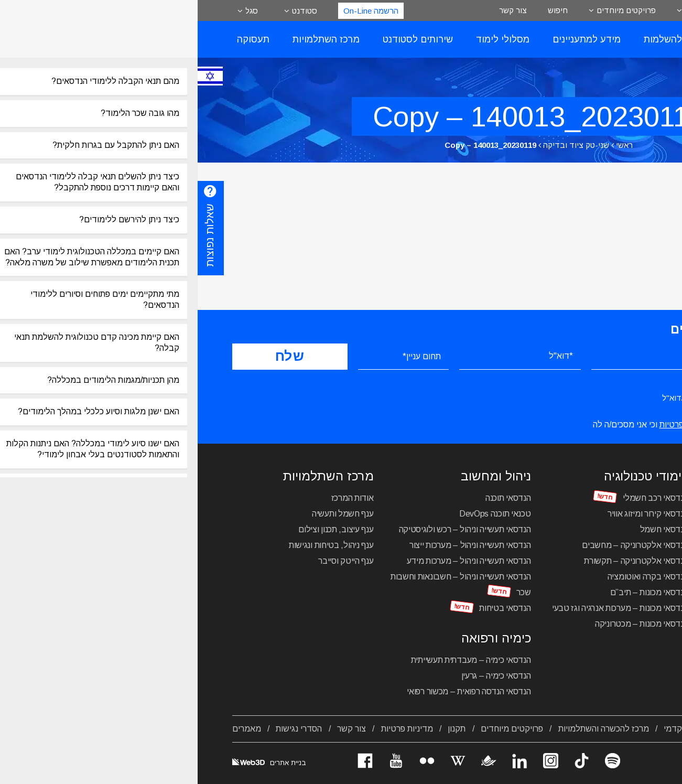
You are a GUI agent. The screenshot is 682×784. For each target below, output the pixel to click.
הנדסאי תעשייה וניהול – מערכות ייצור (273, 545)
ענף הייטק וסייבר (148, 561)
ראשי (427, 145)
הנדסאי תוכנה (310, 498)
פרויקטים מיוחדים (429, 10)
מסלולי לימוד (305, 39)
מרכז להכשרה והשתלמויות (406, 729)
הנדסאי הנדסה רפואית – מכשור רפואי (271, 691)
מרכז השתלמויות (128, 39)
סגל (54, 11)
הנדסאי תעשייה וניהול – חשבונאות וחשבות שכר (263, 584)
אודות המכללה (623, 729)
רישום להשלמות (478, 39)
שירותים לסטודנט (220, 39)
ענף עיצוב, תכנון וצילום (138, 529)
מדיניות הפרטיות (490, 425)
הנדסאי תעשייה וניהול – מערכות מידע (271, 561)
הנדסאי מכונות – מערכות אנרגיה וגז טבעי (423, 608)
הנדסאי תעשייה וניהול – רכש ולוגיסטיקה (267, 529)
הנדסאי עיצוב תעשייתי (611, 498)
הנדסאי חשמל (467, 529)
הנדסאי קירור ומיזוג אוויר (450, 514)
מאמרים (49, 729)
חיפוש (360, 10)
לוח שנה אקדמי (493, 729)
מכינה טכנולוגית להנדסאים (603, 629)
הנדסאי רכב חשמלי (458, 498)
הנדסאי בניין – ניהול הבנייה (604, 561)
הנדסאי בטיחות (307, 608)
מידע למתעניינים (389, 39)
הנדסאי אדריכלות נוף (613, 529)
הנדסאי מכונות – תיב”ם (452, 592)
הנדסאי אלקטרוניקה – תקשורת (438, 561)
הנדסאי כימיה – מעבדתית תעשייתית (273, 660)
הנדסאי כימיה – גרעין (299, 676)
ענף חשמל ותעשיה (145, 514)
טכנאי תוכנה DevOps (297, 514)
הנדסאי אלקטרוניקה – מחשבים (437, 545)
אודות (497, 10)
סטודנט (107, 11)
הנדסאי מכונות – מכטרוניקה (444, 624)
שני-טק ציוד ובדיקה (378, 145)
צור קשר (315, 10)
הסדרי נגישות (101, 729)
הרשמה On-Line (173, 11)
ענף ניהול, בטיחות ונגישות (134, 545)
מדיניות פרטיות (209, 729)
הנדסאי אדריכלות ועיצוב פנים (599, 514)
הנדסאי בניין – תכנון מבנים (603, 577)
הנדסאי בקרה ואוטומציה (450, 577)
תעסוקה (56, 39)
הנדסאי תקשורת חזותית (609, 545)
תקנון (259, 729)
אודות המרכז (155, 498)
